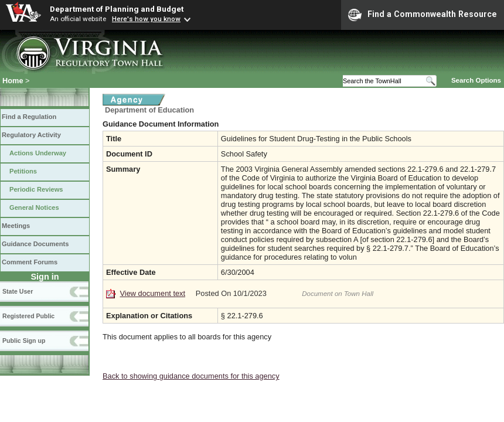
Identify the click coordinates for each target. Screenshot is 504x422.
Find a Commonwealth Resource (423, 15)
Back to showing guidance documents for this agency (191, 376)
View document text (153, 293)
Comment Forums (30, 262)
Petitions (23, 171)
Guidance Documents (35, 244)
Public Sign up (24, 341)
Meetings (16, 226)
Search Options (476, 80)
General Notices (34, 207)
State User (18, 291)
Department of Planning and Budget (117, 9)
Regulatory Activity (31, 135)
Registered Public (28, 316)
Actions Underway (38, 153)
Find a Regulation (29, 117)
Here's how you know (146, 19)
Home (13, 81)
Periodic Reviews (36, 189)
